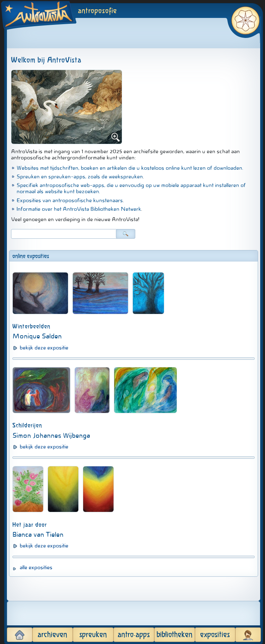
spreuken (93, 635)
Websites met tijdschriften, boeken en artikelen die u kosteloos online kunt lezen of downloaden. (130, 168)
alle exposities (36, 567)
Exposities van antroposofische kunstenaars (70, 200)
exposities (215, 635)
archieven (52, 635)
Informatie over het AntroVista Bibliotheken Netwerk (79, 209)
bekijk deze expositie (44, 348)
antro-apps (134, 635)
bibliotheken (175, 635)
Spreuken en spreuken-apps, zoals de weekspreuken (80, 177)
